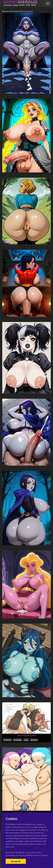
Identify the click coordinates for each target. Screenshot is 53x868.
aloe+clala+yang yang (26, 735)
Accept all (16, 861)
